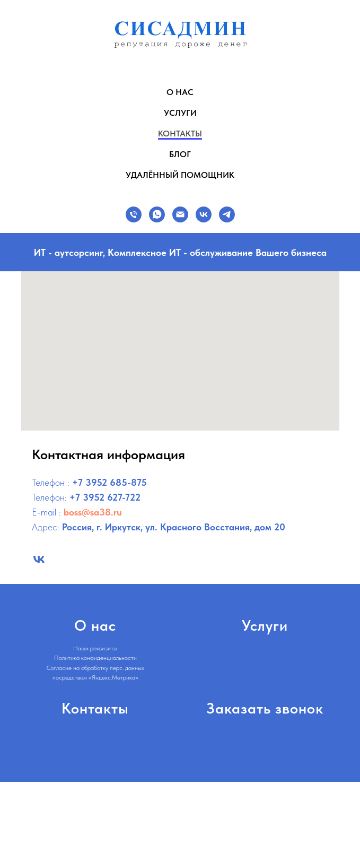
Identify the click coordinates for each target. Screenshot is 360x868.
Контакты (180, 134)
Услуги (180, 113)
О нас (180, 92)
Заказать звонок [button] (265, 708)
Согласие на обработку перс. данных (95, 668)
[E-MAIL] (180, 214)
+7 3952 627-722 (105, 497)
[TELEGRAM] (227, 214)
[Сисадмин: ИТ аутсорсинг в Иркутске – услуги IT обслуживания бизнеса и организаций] (39, 559)
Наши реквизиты (95, 648)
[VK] (204, 214)
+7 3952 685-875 (109, 482)
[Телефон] (134, 214)
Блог (180, 154)
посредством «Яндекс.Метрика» (95, 677)
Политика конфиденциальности (95, 658)
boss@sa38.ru (93, 512)
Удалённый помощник (180, 175)
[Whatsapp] (157, 214)
